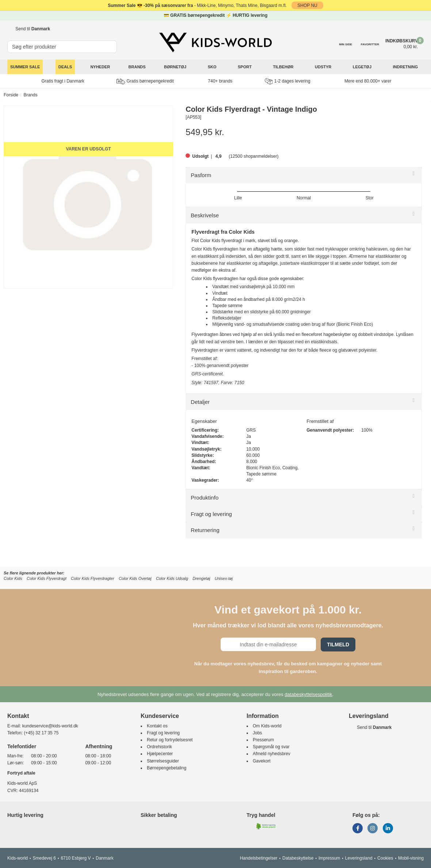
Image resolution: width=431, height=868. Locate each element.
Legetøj (363, 67)
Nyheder (100, 67)
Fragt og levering (211, 514)
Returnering (205, 530)
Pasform (201, 175)
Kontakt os (157, 726)
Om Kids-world (267, 726)
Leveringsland (359, 858)
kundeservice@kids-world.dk (50, 726)
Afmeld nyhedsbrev (272, 754)
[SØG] (112, 44)
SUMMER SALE (25, 67)
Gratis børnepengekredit (145, 81)
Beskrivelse (205, 215)
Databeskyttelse (298, 858)
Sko (213, 67)
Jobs (257, 733)
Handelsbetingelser (259, 858)
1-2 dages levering (288, 81)
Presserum (263, 740)
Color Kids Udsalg (172, 578)
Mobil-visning (411, 858)
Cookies (385, 858)
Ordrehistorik (159, 747)
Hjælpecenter (160, 754)
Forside (11, 95)
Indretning (406, 67)
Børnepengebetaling (167, 768)
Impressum (329, 858)
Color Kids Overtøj (135, 578)
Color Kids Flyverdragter (93, 578)
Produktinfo (205, 498)
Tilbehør (284, 67)
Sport (245, 67)
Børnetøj (176, 67)
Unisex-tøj (224, 578)
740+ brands (220, 81)
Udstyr (324, 67)
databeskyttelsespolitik (308, 694)
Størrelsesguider (163, 761)
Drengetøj (201, 578)
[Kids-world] (215, 43)
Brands (137, 67)
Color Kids (13, 578)
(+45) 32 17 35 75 (41, 733)
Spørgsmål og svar (271, 747)
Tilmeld (338, 645)
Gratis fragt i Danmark (63, 81)
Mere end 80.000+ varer (368, 81)
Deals (65, 67)
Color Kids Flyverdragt (47, 578)
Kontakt (18, 716)
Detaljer (200, 402)
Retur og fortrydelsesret (170, 740)
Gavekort (262, 761)
